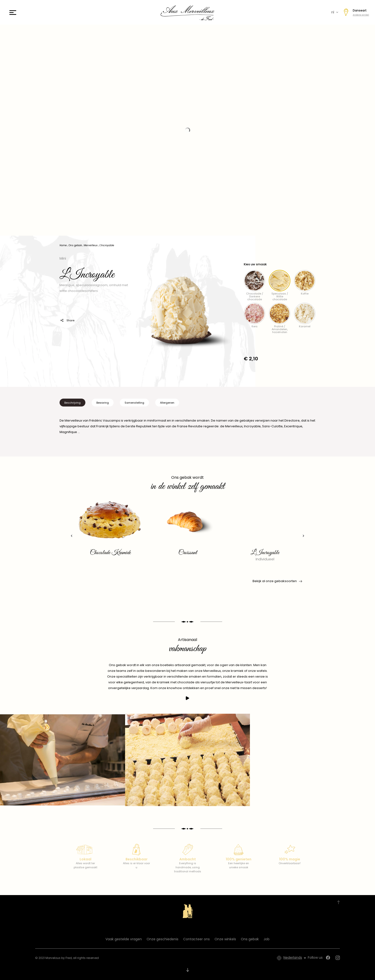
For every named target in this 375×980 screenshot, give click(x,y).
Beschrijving (72, 403)
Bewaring (103, 403)
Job (267, 939)
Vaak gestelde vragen (124, 939)
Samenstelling (134, 403)
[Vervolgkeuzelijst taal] (296, 958)
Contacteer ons (196, 939)
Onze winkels (225, 939)
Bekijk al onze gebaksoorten (277, 581)
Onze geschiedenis (163, 939)
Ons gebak (250, 939)
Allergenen (167, 403)
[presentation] (72, 536)
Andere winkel (361, 15)
